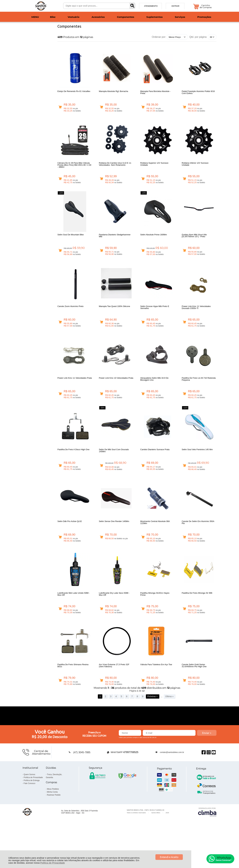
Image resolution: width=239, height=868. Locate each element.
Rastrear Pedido (54, 831)
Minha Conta (52, 828)
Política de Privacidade (53, 863)
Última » (169, 732)
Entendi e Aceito (169, 857)
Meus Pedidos (53, 825)
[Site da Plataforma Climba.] (207, 848)
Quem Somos (29, 810)
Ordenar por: (159, 37)
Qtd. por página (198, 37)
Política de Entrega (32, 816)
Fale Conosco (29, 819)
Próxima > (153, 732)
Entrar (176, 6)
